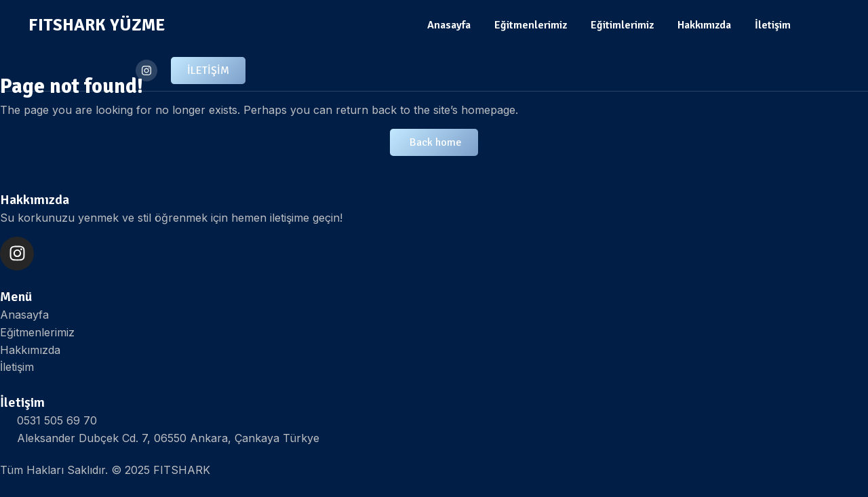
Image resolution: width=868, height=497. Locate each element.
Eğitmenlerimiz (531, 25)
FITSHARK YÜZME (97, 25)
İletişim (773, 25)
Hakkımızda (704, 25)
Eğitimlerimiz (622, 25)
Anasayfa (449, 25)
